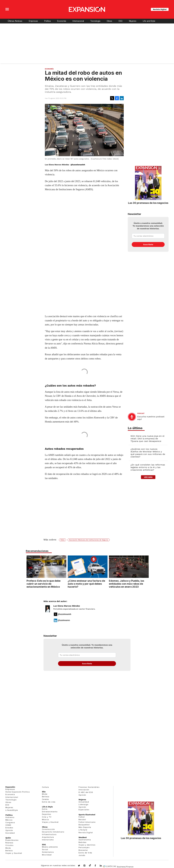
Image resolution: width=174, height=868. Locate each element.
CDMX (8, 825)
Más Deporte (85, 827)
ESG (121, 21)
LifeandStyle (12, 810)
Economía (62, 21)
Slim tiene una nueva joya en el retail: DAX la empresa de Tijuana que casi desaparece (147, 439)
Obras (109, 21)
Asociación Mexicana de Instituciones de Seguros (89, 540)
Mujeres (133, 21)
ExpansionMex (97, 866)
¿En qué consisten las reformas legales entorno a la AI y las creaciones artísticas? (148, 467)
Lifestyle (83, 830)
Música (45, 820)
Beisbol (82, 820)
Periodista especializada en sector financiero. (74, 609)
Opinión (9, 830)
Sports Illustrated (87, 815)
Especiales (84, 810)
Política (47, 21)
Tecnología (95, 21)
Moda (8, 848)
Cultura (45, 787)
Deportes (47, 814)
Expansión (10, 787)
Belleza (9, 851)
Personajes (84, 847)
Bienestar (83, 850)
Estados (9, 828)
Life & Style (47, 807)
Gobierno (10, 817)
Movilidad (47, 855)
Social (45, 849)
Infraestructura (49, 835)
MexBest (83, 837)
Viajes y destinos (87, 845)
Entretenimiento (50, 812)
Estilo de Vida (85, 853)
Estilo (45, 809)
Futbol (82, 817)
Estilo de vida (49, 802)
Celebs (45, 799)
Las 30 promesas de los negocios (148, 203)
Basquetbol (84, 825)
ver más (148, 477)
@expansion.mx (90, 865)
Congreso (10, 823)
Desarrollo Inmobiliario (53, 832)
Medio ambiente (50, 847)
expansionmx (81, 866)
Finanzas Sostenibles (89, 787)
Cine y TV (47, 817)
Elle (44, 792)
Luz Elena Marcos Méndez (67, 606)
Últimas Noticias (15, 21)
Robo (63, 540)
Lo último (135, 428)
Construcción (48, 829)
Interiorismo (48, 840)
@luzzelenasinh (78, 165)
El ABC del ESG (86, 792)
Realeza (9, 843)
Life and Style (149, 21)
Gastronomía (85, 840)
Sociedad (10, 833)
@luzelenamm (64, 620)
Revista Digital (160, 9)
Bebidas (83, 842)
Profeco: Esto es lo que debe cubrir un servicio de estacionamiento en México (43, 584)
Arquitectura (48, 837)
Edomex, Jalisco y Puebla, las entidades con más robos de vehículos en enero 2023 (126, 584)
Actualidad (84, 802)
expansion (103, 866)
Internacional (78, 21)
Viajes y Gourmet (14, 853)
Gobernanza (48, 852)
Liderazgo (84, 804)
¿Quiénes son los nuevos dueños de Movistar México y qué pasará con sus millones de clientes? (148, 453)
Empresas (33, 21)
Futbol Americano (87, 822)
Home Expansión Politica (18, 792)
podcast (141, 413)
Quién (8, 838)
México (9, 820)
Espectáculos (12, 840)
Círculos (9, 845)
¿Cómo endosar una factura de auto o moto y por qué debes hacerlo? (86, 584)
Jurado (82, 855)
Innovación (84, 790)
